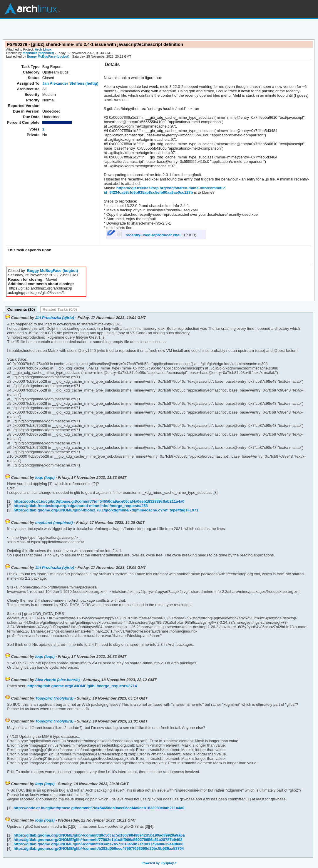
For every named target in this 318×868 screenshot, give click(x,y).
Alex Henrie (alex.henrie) (57, 680)
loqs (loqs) (45, 478)
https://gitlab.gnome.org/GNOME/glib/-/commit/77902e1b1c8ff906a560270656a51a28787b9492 (97, 840)
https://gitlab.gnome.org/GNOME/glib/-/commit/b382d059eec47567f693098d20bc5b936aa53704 (98, 848)
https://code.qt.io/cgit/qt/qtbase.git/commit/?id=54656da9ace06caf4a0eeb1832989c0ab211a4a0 (98, 501)
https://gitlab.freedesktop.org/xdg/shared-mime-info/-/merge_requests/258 (80, 506)
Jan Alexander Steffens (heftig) (70, 83)
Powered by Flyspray (158, 863)
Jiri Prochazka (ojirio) (55, 318)
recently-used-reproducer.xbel (149, 235)
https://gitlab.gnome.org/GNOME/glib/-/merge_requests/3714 (81, 686)
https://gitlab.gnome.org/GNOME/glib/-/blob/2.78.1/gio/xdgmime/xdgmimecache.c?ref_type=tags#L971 (105, 510)
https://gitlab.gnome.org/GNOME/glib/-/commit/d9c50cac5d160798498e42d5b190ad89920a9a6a (98, 835)
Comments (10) (21, 309)
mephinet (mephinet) (38, 53)
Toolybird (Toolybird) (54, 698)
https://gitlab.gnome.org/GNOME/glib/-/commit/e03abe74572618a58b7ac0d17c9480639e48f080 (98, 844)
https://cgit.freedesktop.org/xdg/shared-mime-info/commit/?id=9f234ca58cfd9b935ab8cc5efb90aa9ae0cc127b (164, 190)
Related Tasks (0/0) (60, 309)
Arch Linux (32, 9)
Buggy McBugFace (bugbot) (48, 56)
